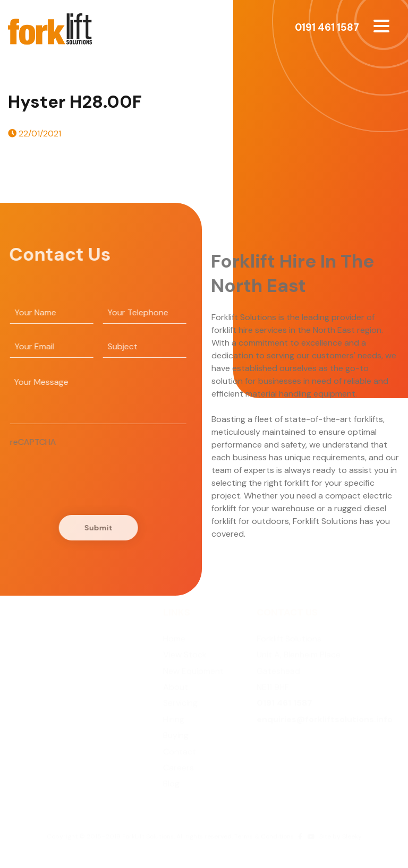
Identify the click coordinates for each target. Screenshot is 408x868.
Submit (96, 528)
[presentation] (89, 469)
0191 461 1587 (327, 27)
